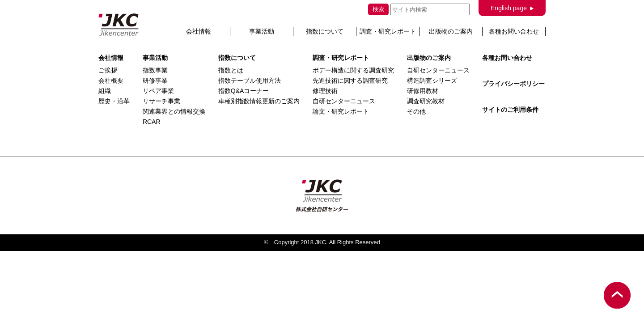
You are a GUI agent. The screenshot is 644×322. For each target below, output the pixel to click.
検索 (378, 9)
